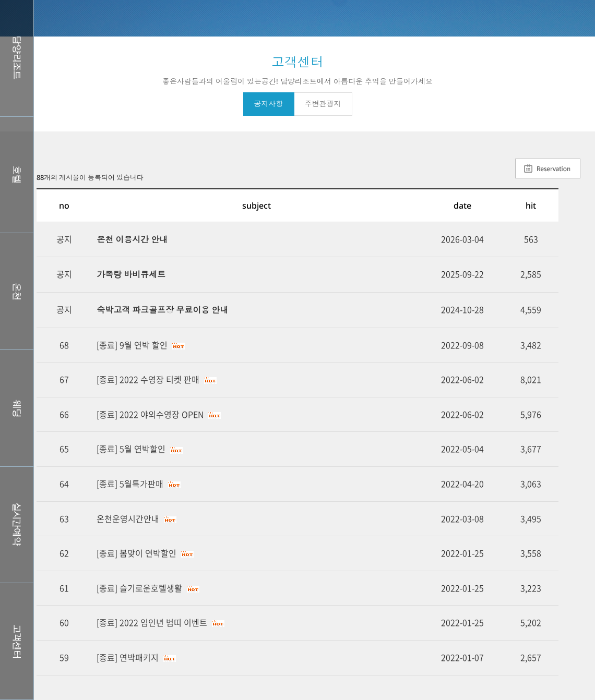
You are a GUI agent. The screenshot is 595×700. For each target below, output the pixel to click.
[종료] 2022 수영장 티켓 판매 (148, 379)
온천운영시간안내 (128, 518)
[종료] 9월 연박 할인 (132, 345)
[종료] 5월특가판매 (130, 484)
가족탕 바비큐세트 (131, 274)
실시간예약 (17, 525)
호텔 (17, 175)
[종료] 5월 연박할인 (131, 449)
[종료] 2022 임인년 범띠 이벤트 (152, 622)
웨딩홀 (17, 408)
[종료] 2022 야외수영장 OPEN (150, 414)
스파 (17, 291)
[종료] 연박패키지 (128, 657)
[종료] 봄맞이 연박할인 (136, 553)
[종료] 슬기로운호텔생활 (139, 588)
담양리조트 (17, 58)
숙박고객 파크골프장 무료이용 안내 (162, 310)
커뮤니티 (17, 641)
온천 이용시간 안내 (132, 239)
